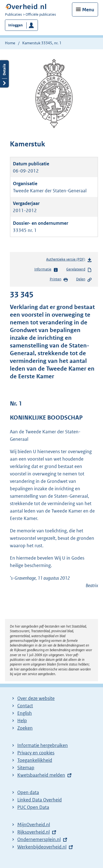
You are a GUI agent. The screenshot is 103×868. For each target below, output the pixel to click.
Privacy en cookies (36, 753)
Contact (25, 706)
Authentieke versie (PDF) (69, 260)
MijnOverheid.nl (34, 825)
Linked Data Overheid (40, 800)
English (25, 713)
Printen (59, 280)
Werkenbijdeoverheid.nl (42, 847)
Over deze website (36, 698)
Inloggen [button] (16, 25)
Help (22, 721)
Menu (88, 10)
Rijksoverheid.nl (34, 832)
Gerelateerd (79, 270)
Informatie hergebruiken (43, 745)
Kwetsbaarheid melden (41, 775)
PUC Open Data (33, 807)
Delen (84, 280)
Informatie (46, 270)
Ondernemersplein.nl (39, 839)
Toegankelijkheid (35, 760)
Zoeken (25, 728)
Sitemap (26, 768)
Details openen (4, 74)
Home (10, 43)
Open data (28, 792)
